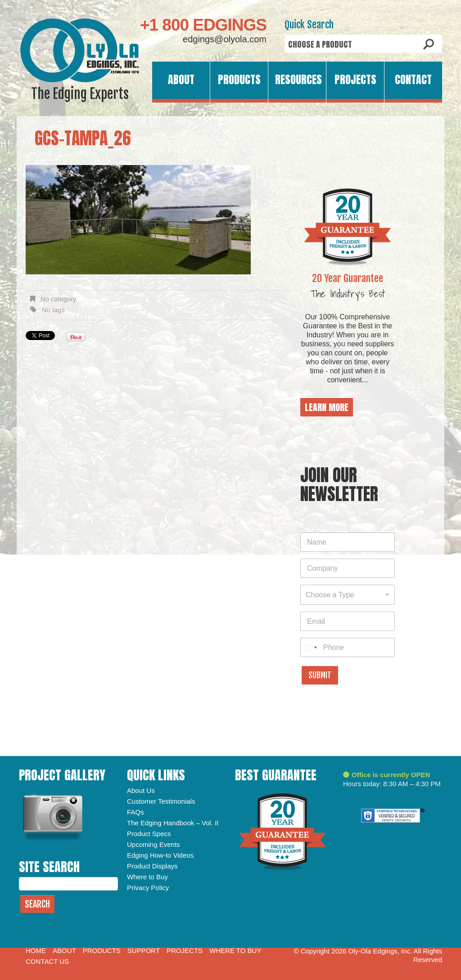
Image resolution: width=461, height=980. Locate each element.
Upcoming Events (154, 844)
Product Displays (152, 866)
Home (36, 951)
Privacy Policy (148, 888)
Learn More (327, 407)
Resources (298, 80)
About (181, 80)
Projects (355, 80)
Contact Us (47, 961)
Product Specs (149, 834)
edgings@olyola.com (225, 39)
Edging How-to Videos (160, 855)
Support (144, 951)
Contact (413, 80)
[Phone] (348, 647)
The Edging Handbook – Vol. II (173, 823)
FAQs (136, 812)
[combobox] (348, 595)
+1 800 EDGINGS (203, 25)
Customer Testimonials (161, 801)
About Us (141, 790)
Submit (320, 675)
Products (239, 80)
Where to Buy (147, 877)
